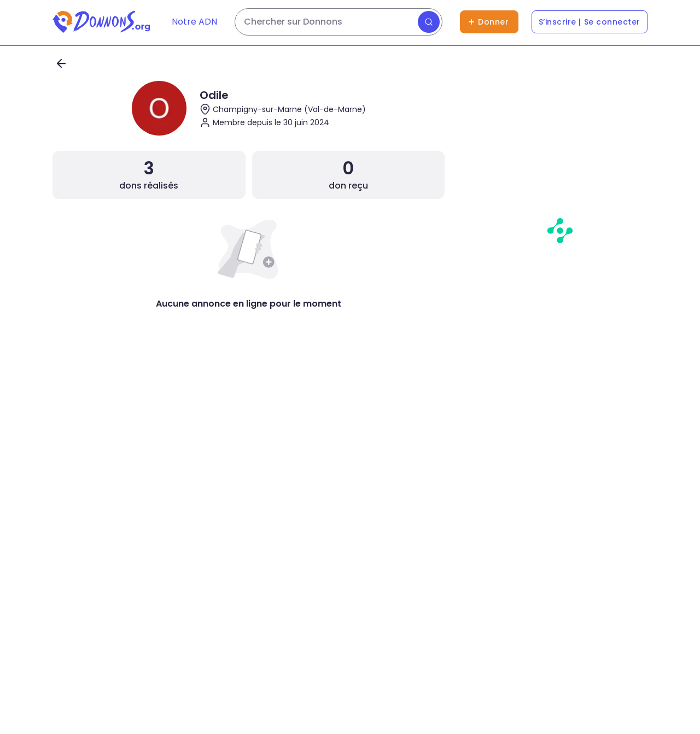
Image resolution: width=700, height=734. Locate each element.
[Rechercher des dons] (339, 22)
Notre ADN (194, 22)
